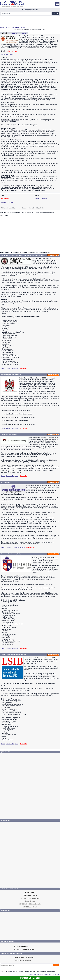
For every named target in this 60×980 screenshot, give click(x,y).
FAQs (35, 974)
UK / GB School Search (30, 907)
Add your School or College (22, 960)
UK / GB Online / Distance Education (30, 904)
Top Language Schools (21, 946)
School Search (5, 27)
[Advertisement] (30, 21)
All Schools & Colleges (30, 895)
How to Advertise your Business (24, 957)
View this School (53, 255)
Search (55, 13)
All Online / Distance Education (30, 898)
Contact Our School (30, 978)
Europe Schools (30, 901)
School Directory (30, 892)
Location (9, 548)
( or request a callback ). (8, 54)
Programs (14, 33)
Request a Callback (7, 202)
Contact (23, 33)
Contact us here (11, 51)
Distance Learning (16, 27)
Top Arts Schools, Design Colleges (25, 949)
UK (24, 27)
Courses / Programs (41, 198)
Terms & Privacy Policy (45, 974)
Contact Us (5, 198)
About (5, 33)
